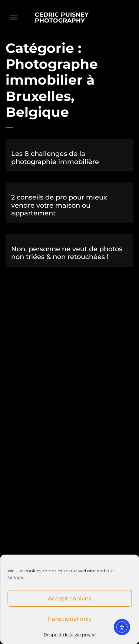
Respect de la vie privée (70, 635)
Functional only (70, 619)
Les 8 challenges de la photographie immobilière (55, 158)
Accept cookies (69, 598)
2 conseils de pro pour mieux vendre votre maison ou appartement (59, 205)
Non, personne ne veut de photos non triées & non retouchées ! (67, 253)
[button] (14, 17)
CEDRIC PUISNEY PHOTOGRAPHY (62, 18)
